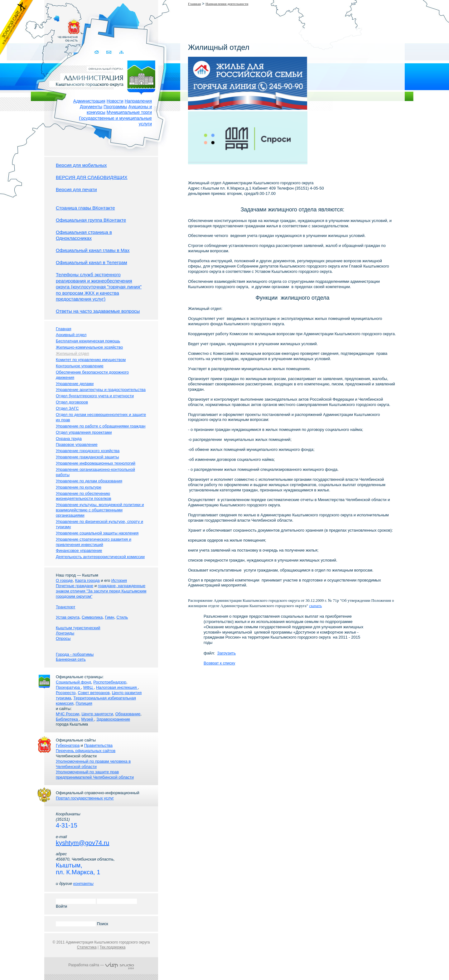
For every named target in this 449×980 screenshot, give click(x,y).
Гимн (109, 617)
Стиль (122, 617)
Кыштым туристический (78, 628)
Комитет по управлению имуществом (91, 360)
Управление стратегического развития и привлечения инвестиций (94, 542)
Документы (91, 107)
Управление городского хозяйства (88, 451)
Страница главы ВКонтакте (85, 208)
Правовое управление (77, 444)
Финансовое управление (79, 550)
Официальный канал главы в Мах (93, 250)
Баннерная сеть (71, 659)
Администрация (89, 101)
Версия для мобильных (81, 165)
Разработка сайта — (101, 965)
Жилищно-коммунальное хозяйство (89, 347)
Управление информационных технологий (96, 463)
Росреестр (66, 693)
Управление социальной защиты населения (97, 533)
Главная (194, 4)
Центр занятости (97, 714)
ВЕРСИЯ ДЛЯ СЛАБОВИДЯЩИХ (92, 177)
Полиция (84, 703)
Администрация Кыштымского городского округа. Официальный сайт (104, 76)
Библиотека (67, 719)
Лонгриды (65, 633)
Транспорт (66, 607)
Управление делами (75, 384)
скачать (315, 606)
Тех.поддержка (112, 947)
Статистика (87, 947)
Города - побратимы (75, 654)
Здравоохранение (113, 719)
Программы (115, 107)
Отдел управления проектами (84, 432)
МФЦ (89, 687)
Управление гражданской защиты (87, 457)
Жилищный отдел (72, 353)
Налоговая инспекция (117, 687)
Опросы (63, 638)
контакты (83, 883)
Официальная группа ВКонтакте (91, 220)
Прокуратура (68, 687)
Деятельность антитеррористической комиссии (100, 557)
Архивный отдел (71, 335)
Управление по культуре (79, 487)
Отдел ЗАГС (67, 408)
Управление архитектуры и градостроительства (101, 390)
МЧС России (68, 714)
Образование (128, 714)
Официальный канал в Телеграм (92, 262)
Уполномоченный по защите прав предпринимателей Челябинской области (95, 775)
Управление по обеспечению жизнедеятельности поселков (84, 496)
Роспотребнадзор (110, 682)
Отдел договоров (72, 402)
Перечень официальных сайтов (86, 751)
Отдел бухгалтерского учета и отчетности (95, 396)
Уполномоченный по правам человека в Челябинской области (93, 764)
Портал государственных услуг (85, 798)
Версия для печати (76, 189)
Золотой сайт (17, 28)
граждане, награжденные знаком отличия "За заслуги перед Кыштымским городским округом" (101, 591)
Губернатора (68, 745)
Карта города (87, 580)
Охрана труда (69, 439)
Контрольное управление (80, 366)
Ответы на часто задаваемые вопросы (98, 311)
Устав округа (68, 617)
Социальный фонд (73, 682)
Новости (115, 101)
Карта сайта (121, 52)
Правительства (98, 745)
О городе (64, 580)
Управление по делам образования (89, 481)
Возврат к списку (219, 663)
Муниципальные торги (129, 112)
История (119, 580)
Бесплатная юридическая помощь (88, 341)
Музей (88, 719)
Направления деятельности (227, 4)
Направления (138, 101)
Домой (97, 52)
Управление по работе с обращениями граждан (101, 426)
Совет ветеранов (94, 693)
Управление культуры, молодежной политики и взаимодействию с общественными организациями (100, 510)
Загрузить (227, 653)
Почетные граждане (75, 586)
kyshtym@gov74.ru (82, 843)
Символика (92, 617)
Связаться (109, 52)
